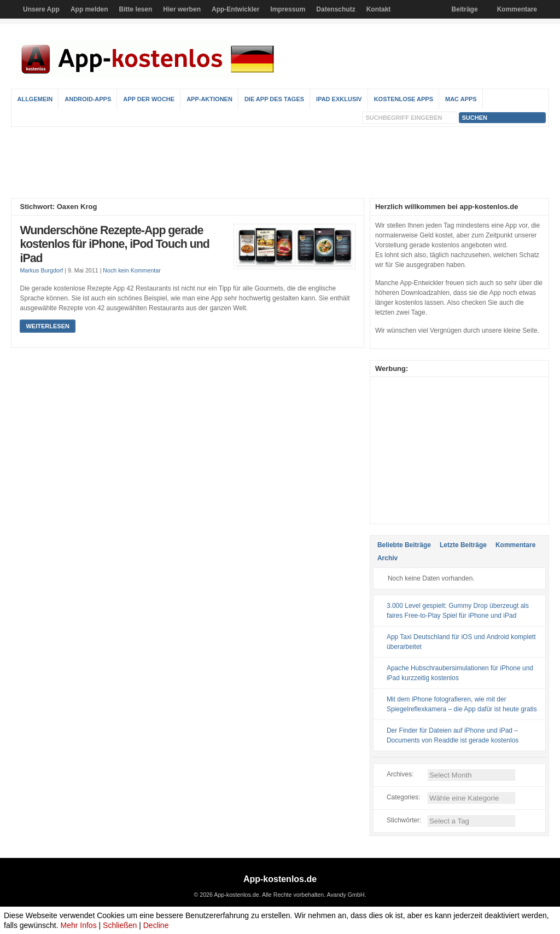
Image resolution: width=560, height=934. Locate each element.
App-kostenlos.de (280, 879)
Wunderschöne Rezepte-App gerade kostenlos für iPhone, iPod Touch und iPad (114, 244)
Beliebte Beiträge (404, 545)
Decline (156, 925)
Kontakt (379, 9)
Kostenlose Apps (404, 99)
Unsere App (41, 9)
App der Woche (149, 99)
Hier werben (182, 9)
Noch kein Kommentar (132, 270)
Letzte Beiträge (463, 545)
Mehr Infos (79, 925)
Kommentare (517, 9)
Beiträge (465, 9)
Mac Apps (461, 99)
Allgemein (35, 99)
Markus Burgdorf (41, 270)
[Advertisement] (280, 163)
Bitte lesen (136, 9)
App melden (89, 9)
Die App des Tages (274, 99)
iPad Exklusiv (339, 99)
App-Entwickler (235, 9)
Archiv (387, 558)
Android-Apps (88, 99)
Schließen (120, 925)
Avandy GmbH (345, 895)
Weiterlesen (47, 326)
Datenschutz (336, 9)
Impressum (288, 9)
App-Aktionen (209, 99)
